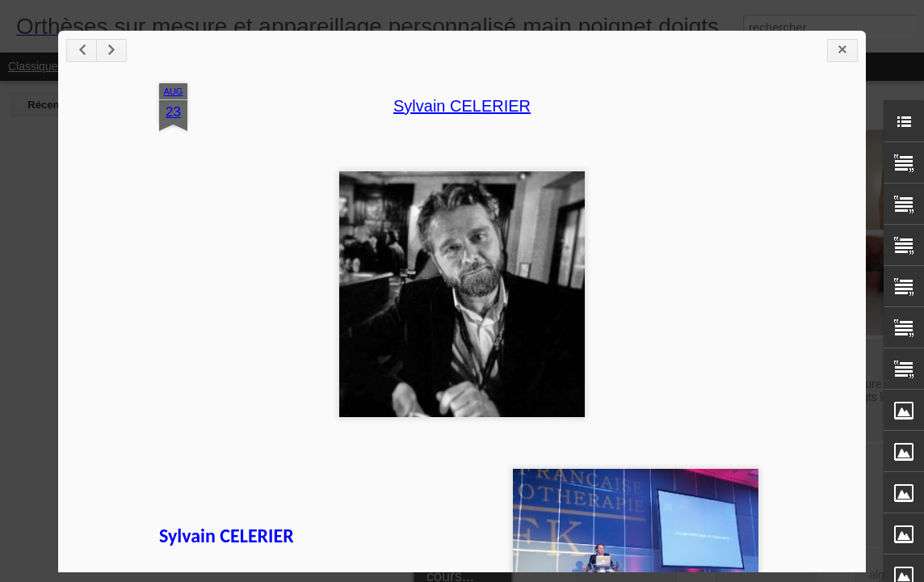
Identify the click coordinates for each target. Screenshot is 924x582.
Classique (33, 66)
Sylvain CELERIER (462, 106)
